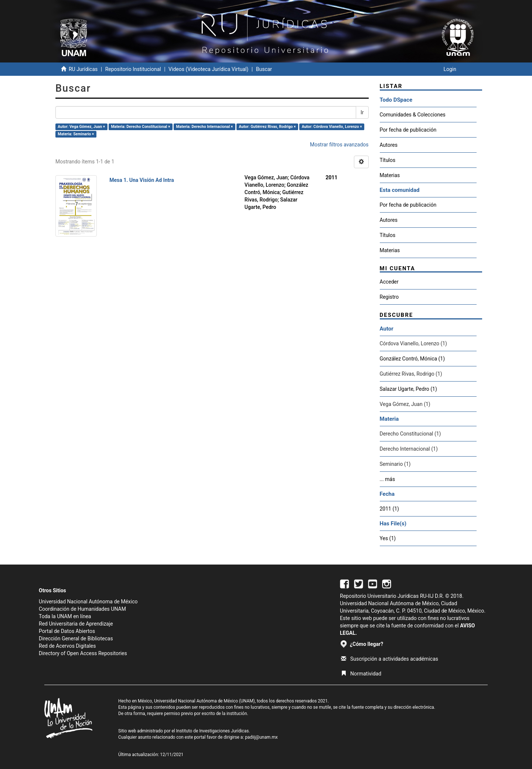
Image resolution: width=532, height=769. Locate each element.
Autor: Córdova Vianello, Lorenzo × (332, 127)
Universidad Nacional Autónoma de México (88, 602)
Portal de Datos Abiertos (67, 631)
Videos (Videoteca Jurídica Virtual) (208, 69)
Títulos (388, 160)
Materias (390, 175)
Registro (389, 297)
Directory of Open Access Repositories (83, 653)
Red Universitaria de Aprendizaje (76, 624)
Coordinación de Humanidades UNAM (82, 609)
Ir (362, 112)
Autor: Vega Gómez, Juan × (81, 127)
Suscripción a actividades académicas (390, 659)
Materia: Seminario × (76, 134)
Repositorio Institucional (133, 69)
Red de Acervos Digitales (67, 646)
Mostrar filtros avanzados (339, 145)
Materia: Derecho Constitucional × (140, 127)
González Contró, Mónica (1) (412, 359)
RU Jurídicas (83, 69)
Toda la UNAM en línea (65, 616)
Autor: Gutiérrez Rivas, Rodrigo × (267, 127)
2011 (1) (389, 509)
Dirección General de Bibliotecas (76, 638)
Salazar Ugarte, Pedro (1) (408, 389)
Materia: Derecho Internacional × (205, 127)
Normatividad (361, 674)
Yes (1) (388, 538)
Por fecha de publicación (408, 130)
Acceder (389, 282)
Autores (389, 145)
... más (388, 479)
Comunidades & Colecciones (413, 115)
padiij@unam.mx (261, 737)
